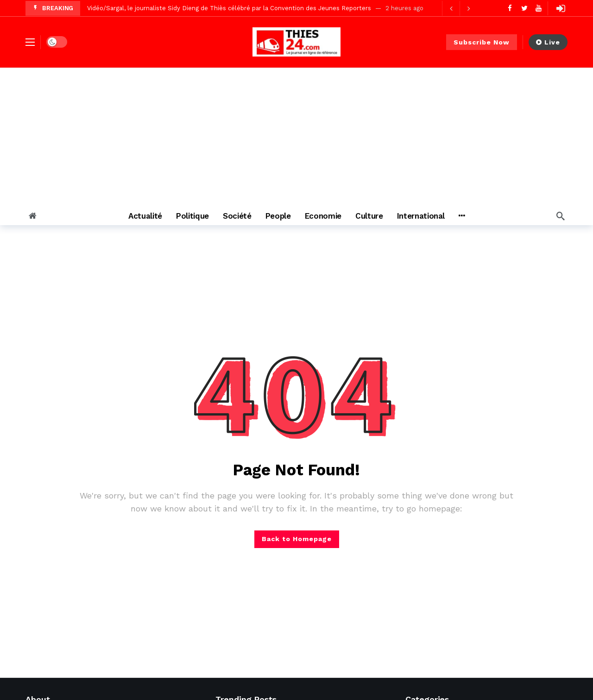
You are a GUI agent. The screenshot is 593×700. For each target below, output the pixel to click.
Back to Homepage (297, 539)
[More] (462, 216)
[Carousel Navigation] (460, 8)
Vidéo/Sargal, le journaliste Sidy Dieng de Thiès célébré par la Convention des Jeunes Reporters (229, 8)
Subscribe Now (482, 42)
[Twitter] (524, 8)
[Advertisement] (296, 137)
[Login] (561, 8)
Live (548, 42)
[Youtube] (539, 8)
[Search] (561, 216)
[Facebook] (510, 8)
